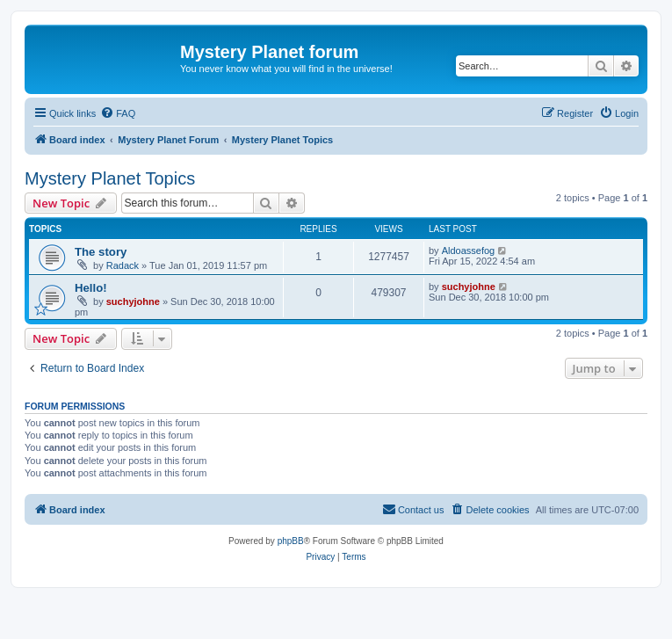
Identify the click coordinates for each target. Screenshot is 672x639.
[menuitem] (118, 113)
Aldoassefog (469, 251)
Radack (123, 265)
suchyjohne (133, 301)
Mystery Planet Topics (110, 178)
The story (101, 252)
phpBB (291, 541)
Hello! (91, 288)
